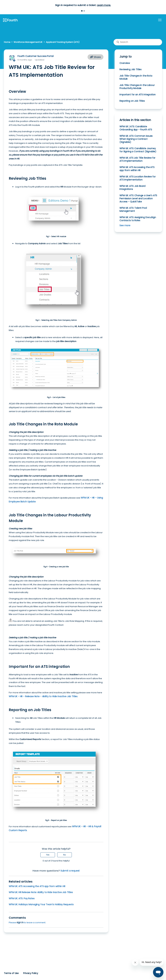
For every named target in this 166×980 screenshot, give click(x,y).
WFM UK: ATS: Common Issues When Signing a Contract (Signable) (136, 139)
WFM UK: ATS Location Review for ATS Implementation (137, 178)
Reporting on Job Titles (132, 101)
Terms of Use (11, 973)
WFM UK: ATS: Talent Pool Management (133, 209)
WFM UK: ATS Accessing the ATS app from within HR (37, 886)
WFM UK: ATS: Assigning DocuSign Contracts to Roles (138, 219)
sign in (20, 922)
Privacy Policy (31, 973)
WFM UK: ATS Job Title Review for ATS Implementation (137, 159)
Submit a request (70, 871)
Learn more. (104, 5)
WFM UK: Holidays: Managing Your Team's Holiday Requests (41, 904)
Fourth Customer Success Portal (35, 56)
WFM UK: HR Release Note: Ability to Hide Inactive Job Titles (41, 892)
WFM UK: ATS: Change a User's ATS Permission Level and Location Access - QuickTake (138, 198)
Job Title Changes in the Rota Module (136, 77)
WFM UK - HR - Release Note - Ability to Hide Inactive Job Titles (43, 696)
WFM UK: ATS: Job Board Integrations (132, 188)
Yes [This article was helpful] (48, 855)
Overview (125, 63)
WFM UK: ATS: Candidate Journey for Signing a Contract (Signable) (138, 150)
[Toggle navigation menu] (160, 20)
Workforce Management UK (28, 42)
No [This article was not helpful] (65, 855)
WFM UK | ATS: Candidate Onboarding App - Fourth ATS (136, 128)
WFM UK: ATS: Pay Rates (22, 898)
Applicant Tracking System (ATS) (63, 42)
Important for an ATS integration (138, 95)
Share (95, 57)
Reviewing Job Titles (130, 69)
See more (125, 225)
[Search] (138, 42)
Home (7, 42)
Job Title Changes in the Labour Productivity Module (137, 87)
